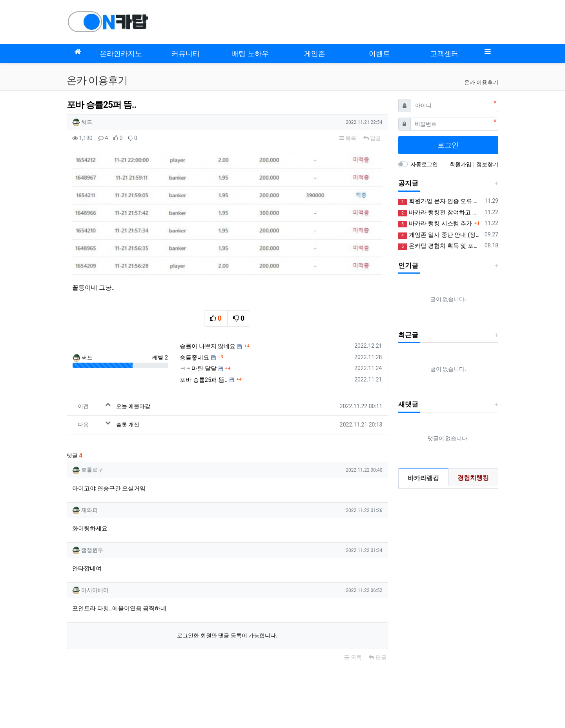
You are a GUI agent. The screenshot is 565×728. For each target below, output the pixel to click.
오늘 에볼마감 (133, 376)
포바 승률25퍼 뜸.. (204, 350)
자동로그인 (424, 164)
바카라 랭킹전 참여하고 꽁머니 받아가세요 (440, 213)
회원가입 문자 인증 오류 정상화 (440, 201)
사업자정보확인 (425, 695)
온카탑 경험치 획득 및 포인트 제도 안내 (440, 246)
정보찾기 (487, 164)
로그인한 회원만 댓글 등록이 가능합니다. (227, 605)
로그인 (448, 145)
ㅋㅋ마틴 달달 (198, 338)
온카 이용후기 (481, 82)
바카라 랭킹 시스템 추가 (435, 224)
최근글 (408, 335)
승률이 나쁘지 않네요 (208, 316)
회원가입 (461, 164)
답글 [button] (372, 138)
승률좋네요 (194, 327)
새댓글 (408, 404)
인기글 (408, 265)
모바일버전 (80, 674)
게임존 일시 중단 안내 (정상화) (440, 235)
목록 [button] (348, 138)
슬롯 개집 (128, 394)
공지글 (408, 183)
